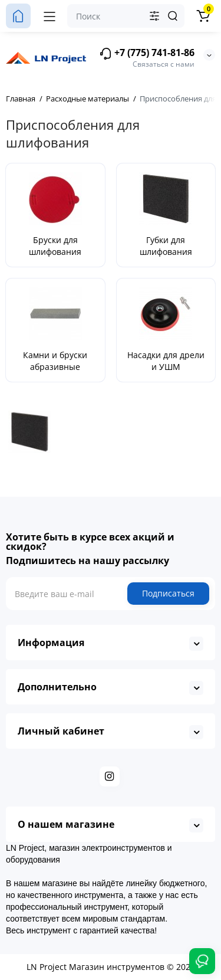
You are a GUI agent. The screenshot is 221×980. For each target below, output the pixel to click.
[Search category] (154, 16)
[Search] (173, 16)
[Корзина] (203, 16)
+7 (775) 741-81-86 (147, 53)
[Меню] (50, 16)
